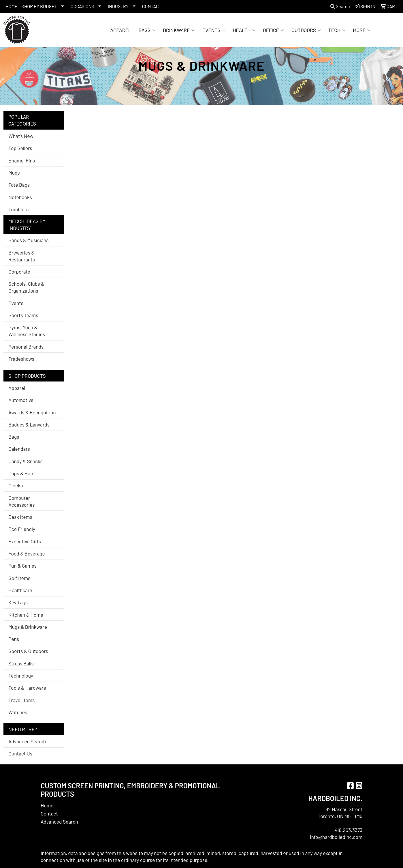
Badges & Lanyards (29, 424)
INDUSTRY (118, 6)
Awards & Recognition (32, 412)
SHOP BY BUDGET (39, 6)
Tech (337, 30)
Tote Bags (19, 185)
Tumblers (18, 209)
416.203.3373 (349, 830)
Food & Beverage (27, 553)
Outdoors (306, 30)
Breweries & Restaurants (22, 256)
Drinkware (179, 30)
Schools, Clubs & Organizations (26, 287)
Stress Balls (21, 663)
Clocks (16, 485)
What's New (21, 136)
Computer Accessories (21, 501)
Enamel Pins (22, 160)
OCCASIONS (82, 6)
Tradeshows (21, 359)
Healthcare (20, 590)
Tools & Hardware (27, 688)
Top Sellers (20, 148)
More (362, 30)
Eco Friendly (22, 529)
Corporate (19, 272)
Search (340, 6)
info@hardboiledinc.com (336, 837)
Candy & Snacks (26, 461)
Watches (18, 712)
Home (47, 805)
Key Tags (18, 602)
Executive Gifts (25, 541)
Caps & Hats (21, 473)
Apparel (121, 30)
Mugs (14, 173)
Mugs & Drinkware (28, 627)
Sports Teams (23, 315)
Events (214, 30)
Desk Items (20, 517)
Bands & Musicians (28, 240)
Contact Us (20, 753)
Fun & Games (22, 566)
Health (244, 30)
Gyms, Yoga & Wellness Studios (27, 331)
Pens (14, 639)
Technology (21, 676)
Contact (49, 813)
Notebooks (20, 197)
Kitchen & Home (26, 615)
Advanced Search (27, 741)
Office (273, 30)
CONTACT (152, 6)
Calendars (19, 449)
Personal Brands (26, 347)
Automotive (21, 400)
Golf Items (19, 578)
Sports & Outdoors (28, 651)
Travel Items (21, 700)
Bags (147, 30)
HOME (12, 6)
